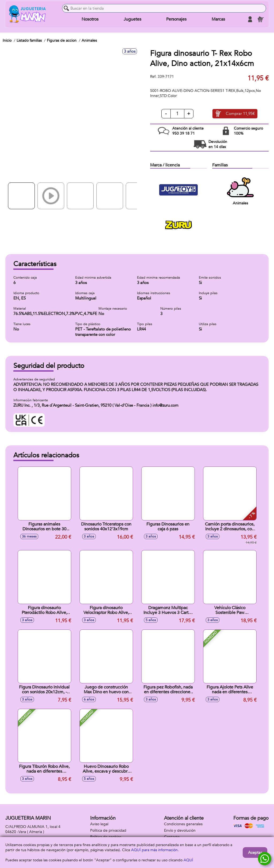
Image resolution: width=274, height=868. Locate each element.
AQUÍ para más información (154, 850)
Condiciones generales (183, 824)
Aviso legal (99, 824)
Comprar (240, 114)
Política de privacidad (108, 830)
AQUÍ (188, 860)
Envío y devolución (180, 830)
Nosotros (90, 19)
